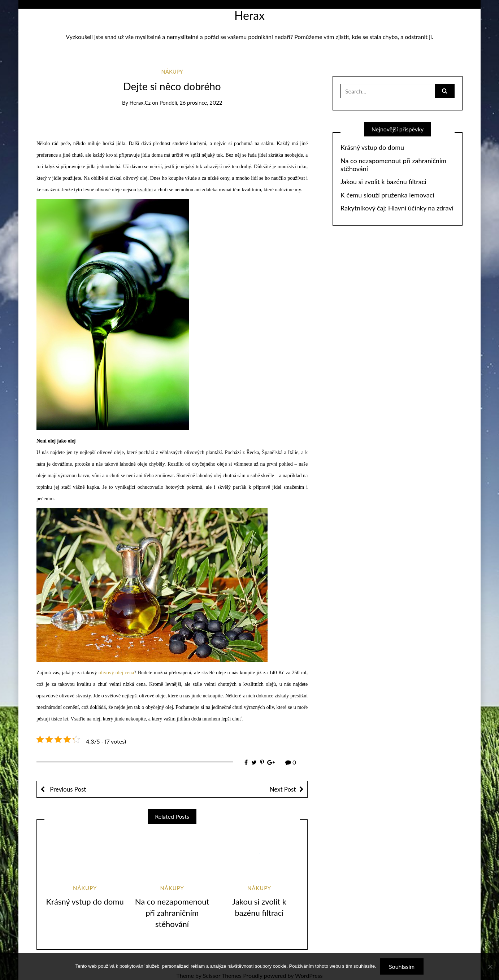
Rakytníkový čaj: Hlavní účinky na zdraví (397, 208)
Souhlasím (402, 966)
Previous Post (67, 789)
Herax (249, 15)
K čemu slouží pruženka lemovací (387, 195)
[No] (490, 967)
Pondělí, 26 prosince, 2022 (191, 103)
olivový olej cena (116, 673)
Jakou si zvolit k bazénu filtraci (383, 182)
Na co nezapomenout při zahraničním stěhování (172, 913)
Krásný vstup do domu (85, 901)
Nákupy (172, 71)
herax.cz (140, 103)
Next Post (283, 789)
